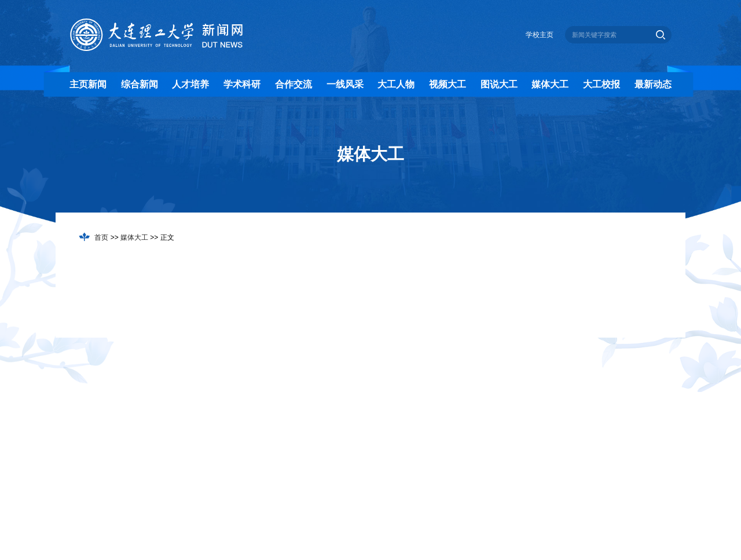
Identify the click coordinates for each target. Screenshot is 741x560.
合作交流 (294, 84)
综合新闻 (140, 84)
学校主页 (540, 35)
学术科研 (242, 84)
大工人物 (396, 84)
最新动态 (653, 84)
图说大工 (499, 84)
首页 (101, 237)
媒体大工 (550, 84)
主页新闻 (88, 84)
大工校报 (601, 84)
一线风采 (345, 84)
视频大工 (447, 84)
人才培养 (190, 84)
